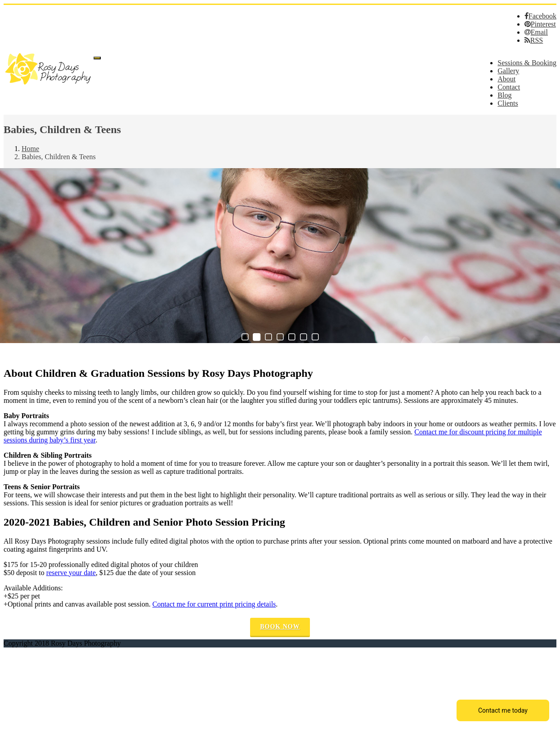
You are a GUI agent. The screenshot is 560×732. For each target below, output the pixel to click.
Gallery (508, 71)
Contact (509, 87)
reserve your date (71, 573)
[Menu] (97, 58)
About (506, 79)
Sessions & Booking (527, 63)
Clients (508, 103)
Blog (504, 95)
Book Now (280, 627)
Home (30, 149)
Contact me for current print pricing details (214, 604)
